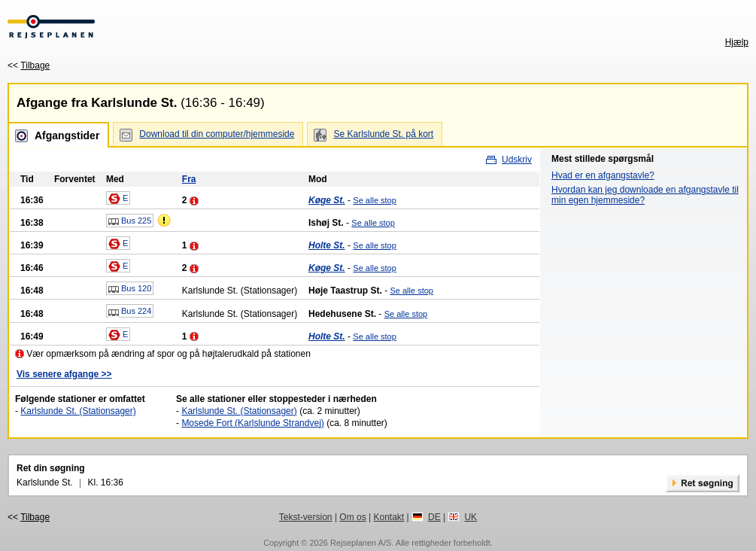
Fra (189, 179)
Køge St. (327, 200)
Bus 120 (130, 289)
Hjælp (737, 42)
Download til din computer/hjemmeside (217, 134)
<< (29, 65)
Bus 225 (130, 221)
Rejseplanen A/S (361, 543)
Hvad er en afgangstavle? (603, 175)
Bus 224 (130, 312)
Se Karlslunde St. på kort (383, 134)
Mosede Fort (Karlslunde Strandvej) (252, 423)
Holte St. (327, 245)
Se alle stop (374, 200)
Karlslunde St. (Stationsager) (78, 411)
